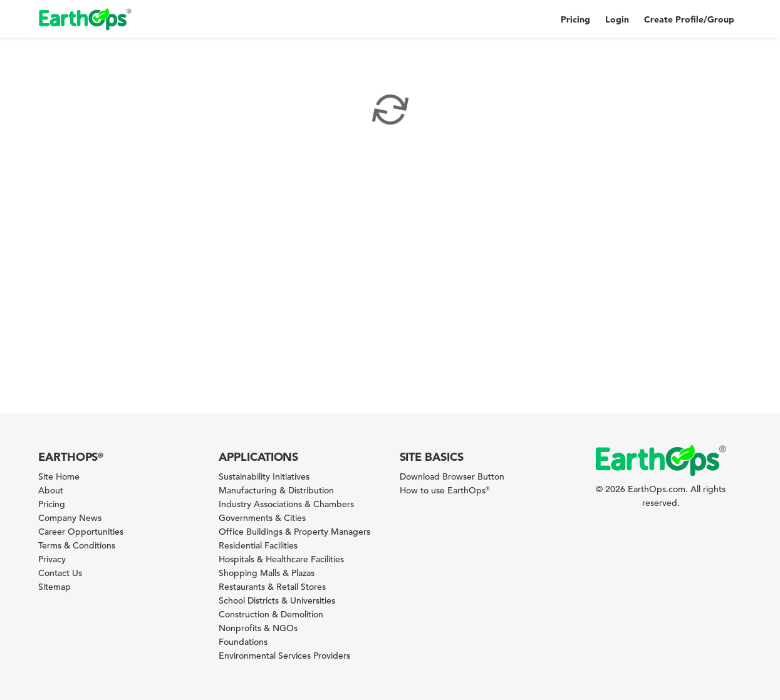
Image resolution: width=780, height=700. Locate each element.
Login (617, 19)
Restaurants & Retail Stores (272, 587)
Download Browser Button (452, 476)
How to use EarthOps (445, 490)
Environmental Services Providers (284, 656)
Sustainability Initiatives (264, 476)
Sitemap (55, 587)
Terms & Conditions (77, 545)
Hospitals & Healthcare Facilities (281, 559)
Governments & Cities (262, 518)
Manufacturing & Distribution (276, 490)
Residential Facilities (258, 545)
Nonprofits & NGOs (258, 628)
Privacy (52, 559)
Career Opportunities (81, 532)
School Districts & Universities (277, 600)
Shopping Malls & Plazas (267, 573)
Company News (70, 518)
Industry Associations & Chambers (286, 504)
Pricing (575, 19)
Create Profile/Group (689, 19)
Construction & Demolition (271, 614)
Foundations (243, 642)
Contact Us (60, 573)
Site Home (59, 476)
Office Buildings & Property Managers (294, 532)
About (51, 490)
